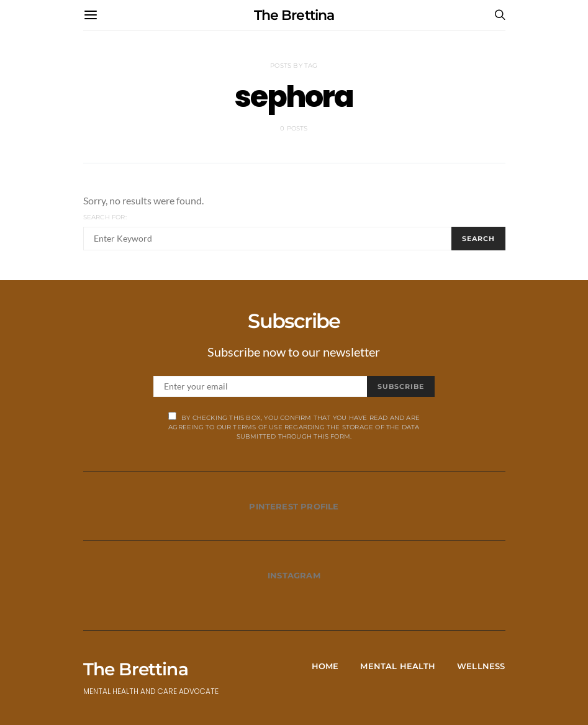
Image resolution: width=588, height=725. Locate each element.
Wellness (481, 666)
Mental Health (398, 666)
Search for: (105, 217)
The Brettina (294, 15)
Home (325, 666)
